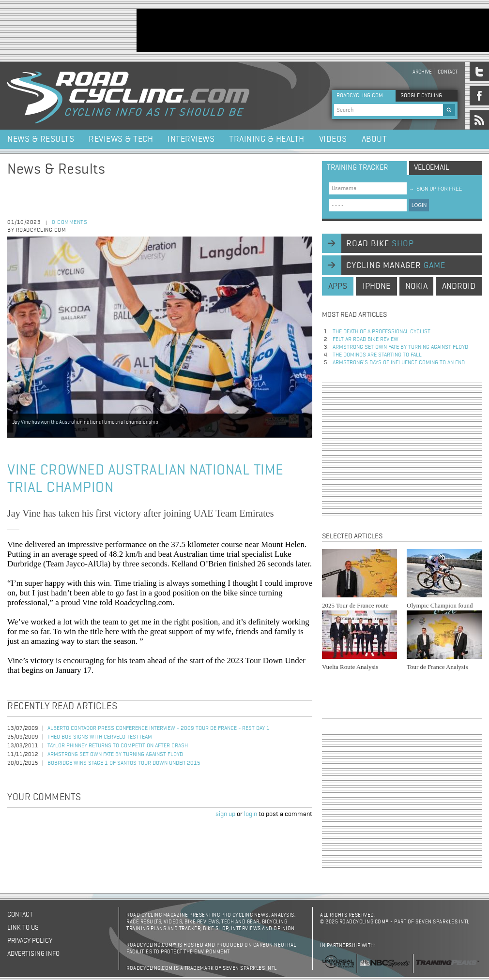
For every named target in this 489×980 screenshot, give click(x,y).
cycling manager (396, 266)
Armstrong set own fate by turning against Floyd (115, 755)
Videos (333, 139)
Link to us (23, 928)
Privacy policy (30, 941)
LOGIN (419, 205)
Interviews (191, 139)
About (374, 139)
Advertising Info (33, 954)
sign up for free (436, 189)
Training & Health (267, 139)
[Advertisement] (402, 449)
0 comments (69, 223)
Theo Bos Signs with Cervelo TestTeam (100, 737)
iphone (376, 286)
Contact (448, 72)
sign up (225, 814)
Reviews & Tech (121, 139)
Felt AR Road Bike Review (366, 340)
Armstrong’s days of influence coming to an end (399, 363)
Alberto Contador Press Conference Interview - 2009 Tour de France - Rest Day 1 (159, 728)
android (459, 286)
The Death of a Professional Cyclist (382, 332)
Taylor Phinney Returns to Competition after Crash (118, 746)
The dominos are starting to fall (377, 355)
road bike (380, 244)
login (251, 814)
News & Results (41, 139)
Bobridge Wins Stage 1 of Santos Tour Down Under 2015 (124, 763)
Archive (422, 72)
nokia (416, 286)
